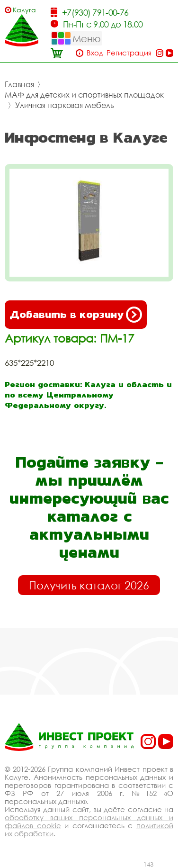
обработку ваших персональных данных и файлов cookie (89, 821)
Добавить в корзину (76, 315)
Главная (19, 84)
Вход (95, 53)
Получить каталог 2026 (89, 585)
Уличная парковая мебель (65, 105)
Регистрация (129, 53)
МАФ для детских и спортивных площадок (84, 95)
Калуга (24, 10)
